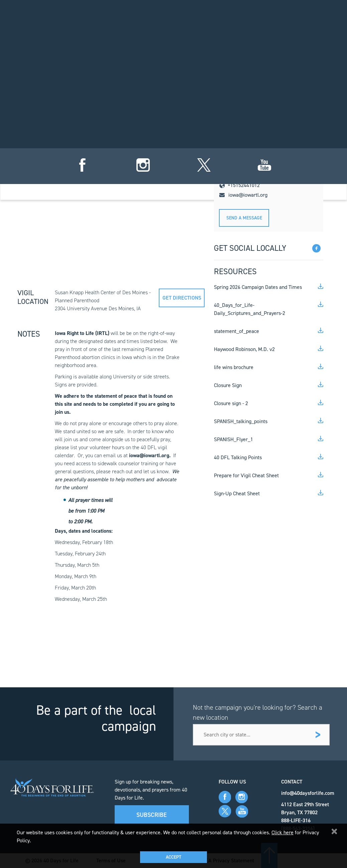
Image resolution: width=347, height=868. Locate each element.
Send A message (244, 218)
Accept (173, 857)
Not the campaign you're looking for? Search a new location (258, 712)
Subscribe (152, 815)
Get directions (182, 298)
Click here (282, 832)
